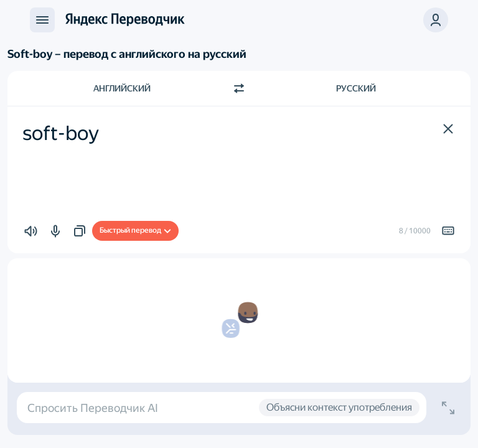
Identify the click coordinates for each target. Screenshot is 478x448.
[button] (436, 20)
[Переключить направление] (239, 88)
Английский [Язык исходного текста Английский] (122, 88)
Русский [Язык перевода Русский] (356, 88)
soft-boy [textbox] (61, 133)
